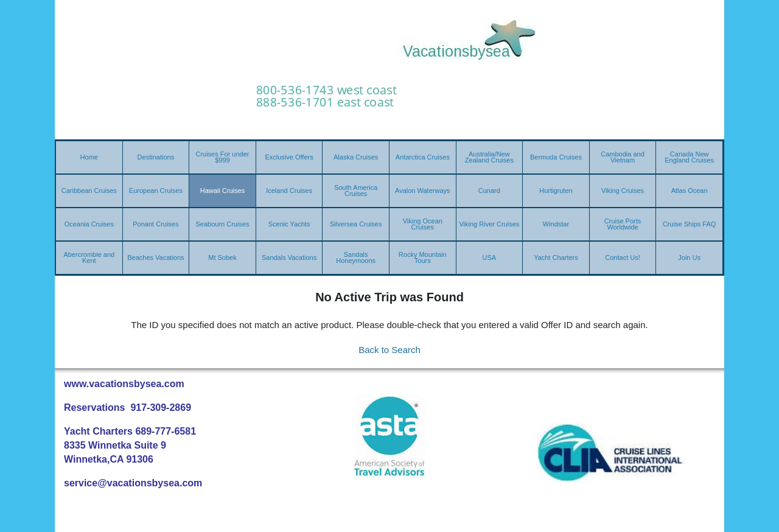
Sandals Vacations (289, 257)
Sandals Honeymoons (356, 257)
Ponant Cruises (155, 224)
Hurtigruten (556, 191)
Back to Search (389, 350)
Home (89, 157)
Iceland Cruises (289, 191)
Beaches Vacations (155, 257)
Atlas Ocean (690, 191)
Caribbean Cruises (89, 191)
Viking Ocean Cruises (423, 224)
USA (490, 257)
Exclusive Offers (289, 157)
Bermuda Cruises (556, 157)
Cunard (489, 191)
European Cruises (156, 191)
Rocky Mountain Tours (423, 257)
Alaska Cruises (356, 157)
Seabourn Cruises (222, 224)
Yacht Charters (556, 257)
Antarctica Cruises (423, 157)
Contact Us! (622, 257)
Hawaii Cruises (222, 191)
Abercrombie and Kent (89, 257)
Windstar (556, 224)
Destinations (156, 157)
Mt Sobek (222, 257)
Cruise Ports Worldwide (623, 224)
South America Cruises (356, 191)
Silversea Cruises (356, 224)
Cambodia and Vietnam (623, 157)
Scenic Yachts (289, 224)
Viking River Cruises (489, 224)
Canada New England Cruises (689, 157)
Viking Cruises (623, 191)
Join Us (689, 257)
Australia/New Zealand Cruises (489, 157)
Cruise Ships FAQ (689, 224)
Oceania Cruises (89, 224)
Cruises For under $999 (222, 157)
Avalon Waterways (422, 191)
